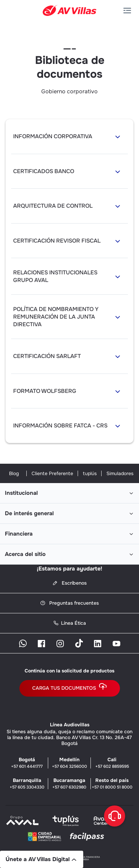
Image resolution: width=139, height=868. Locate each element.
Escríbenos (70, 583)
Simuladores (120, 473)
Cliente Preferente (52, 473)
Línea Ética (70, 623)
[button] (129, 11)
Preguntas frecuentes (69, 603)
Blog (14, 473)
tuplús (90, 473)
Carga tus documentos (70, 688)
